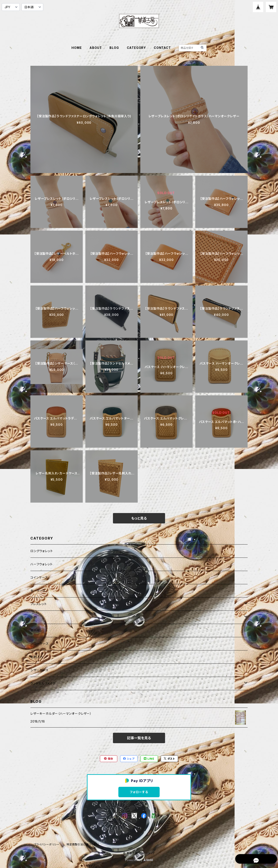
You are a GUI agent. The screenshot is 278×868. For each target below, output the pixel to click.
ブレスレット (39, 604)
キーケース (38, 591)
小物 (34, 617)
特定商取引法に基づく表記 (83, 844)
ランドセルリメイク (43, 683)
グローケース (40, 644)
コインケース (39, 577)
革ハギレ (36, 630)
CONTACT (162, 48)
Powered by (139, 860)
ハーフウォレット (41, 564)
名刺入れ (37, 657)
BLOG (114, 48)
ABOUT (96, 48)
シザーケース (40, 670)
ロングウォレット (42, 551)
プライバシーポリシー (47, 844)
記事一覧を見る (139, 738)
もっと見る (139, 518)
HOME (77, 48)
